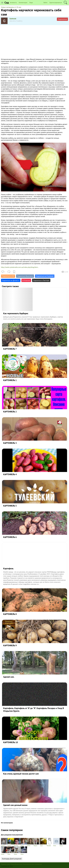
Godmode (13, 19)
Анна (11, 851)
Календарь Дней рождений (12, 859)
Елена (11, 842)
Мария (37, 842)
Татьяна (17, 842)
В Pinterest (26, 280)
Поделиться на (11, 280)
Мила (24, 851)
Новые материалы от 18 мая (11, 7)
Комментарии (23, 3)
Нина (56, 842)
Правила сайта (6, 864)
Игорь (24, 842)
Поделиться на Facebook (45, 276)
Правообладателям (16, 864)
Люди (31, 3)
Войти (46, 3)
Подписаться (62, 19)
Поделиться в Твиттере (41, 280)
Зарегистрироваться (56, 3)
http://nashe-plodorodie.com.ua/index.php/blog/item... (20, 267)
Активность (13, 3)
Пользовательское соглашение (32, 864)
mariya (4, 842)
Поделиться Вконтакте (25, 276)
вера (43, 842)
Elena (63, 842)
